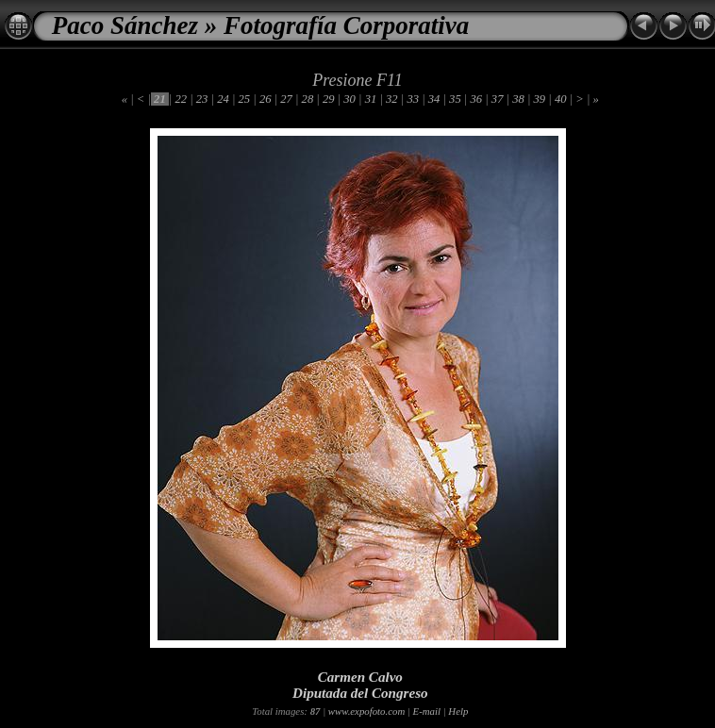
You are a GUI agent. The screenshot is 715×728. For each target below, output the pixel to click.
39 (539, 99)
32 (392, 99)
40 (561, 99)
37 (498, 99)
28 (307, 99)
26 (266, 99)
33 (413, 99)
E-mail (427, 711)
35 (455, 99)
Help (458, 711)
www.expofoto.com (366, 711)
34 (434, 99)
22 (181, 99)
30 (349, 99)
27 (286, 99)
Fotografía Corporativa (346, 25)
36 (476, 99)
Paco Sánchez (125, 25)
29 (329, 99)
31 (371, 99)
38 (518, 99)
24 (223, 99)
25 (244, 99)
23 (202, 99)
